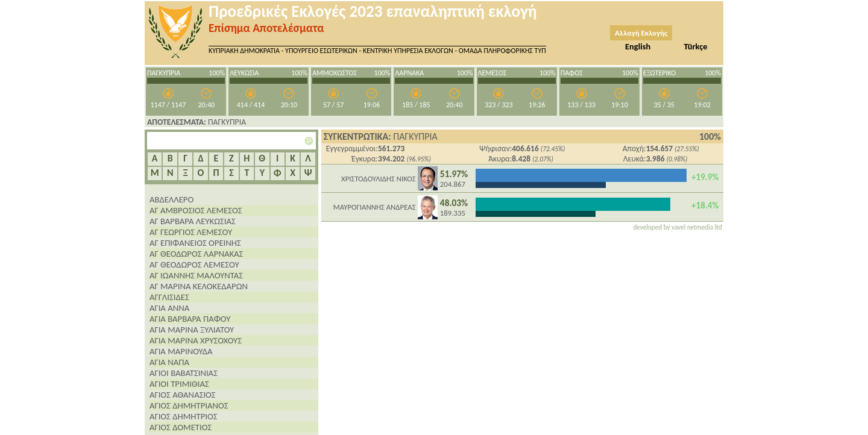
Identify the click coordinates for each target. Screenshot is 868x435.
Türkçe (695, 46)
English (638, 46)
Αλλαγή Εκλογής (641, 33)
